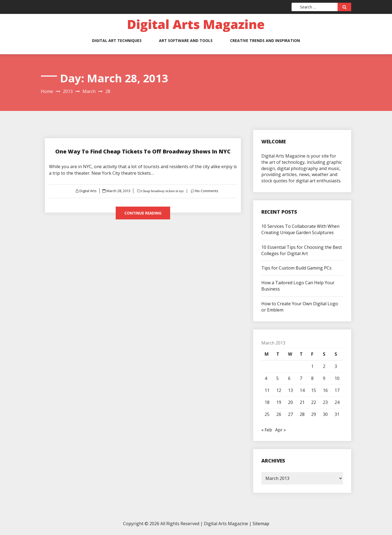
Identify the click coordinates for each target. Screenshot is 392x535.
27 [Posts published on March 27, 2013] (290, 414)
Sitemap (261, 524)
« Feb (267, 430)
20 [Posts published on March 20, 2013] (290, 402)
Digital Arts (88, 191)
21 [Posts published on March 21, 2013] (302, 402)
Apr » (281, 430)
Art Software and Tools (186, 40)
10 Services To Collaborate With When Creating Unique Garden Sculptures (300, 229)
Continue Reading (143, 213)
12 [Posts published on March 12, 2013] (279, 390)
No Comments (207, 191)
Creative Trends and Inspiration (265, 40)
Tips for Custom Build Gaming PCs (296, 268)
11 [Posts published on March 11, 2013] (267, 390)
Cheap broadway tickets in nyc (163, 191)
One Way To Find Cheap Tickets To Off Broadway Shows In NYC (143, 151)
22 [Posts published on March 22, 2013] (314, 402)
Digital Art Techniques (117, 40)
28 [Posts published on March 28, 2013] (302, 414)
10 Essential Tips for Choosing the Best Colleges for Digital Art (302, 250)
